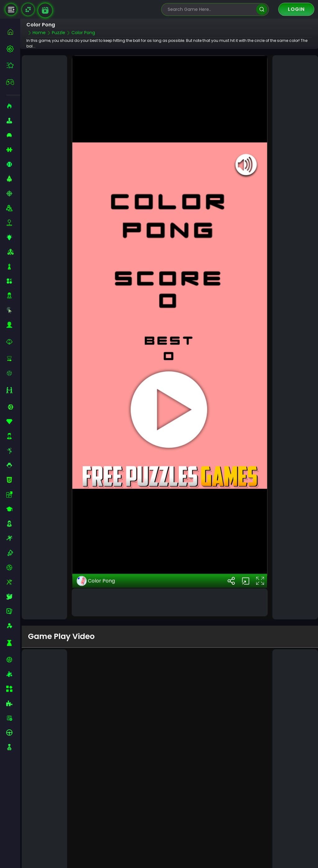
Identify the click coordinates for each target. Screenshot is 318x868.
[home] (13, 32)
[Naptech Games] (28, 9)
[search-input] (211, 9)
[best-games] (13, 49)
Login (296, 9)
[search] (262, 9)
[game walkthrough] (45, 10)
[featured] (13, 65)
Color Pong (96, 558)
